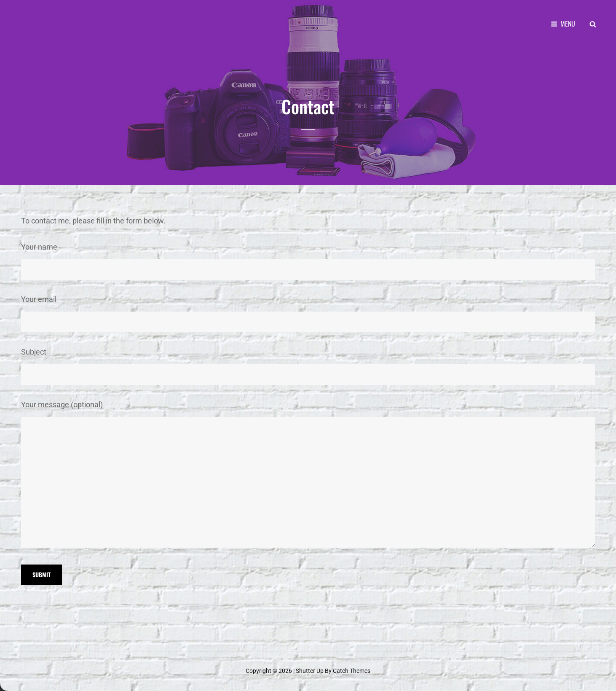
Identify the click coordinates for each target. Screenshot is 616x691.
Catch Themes (352, 671)
